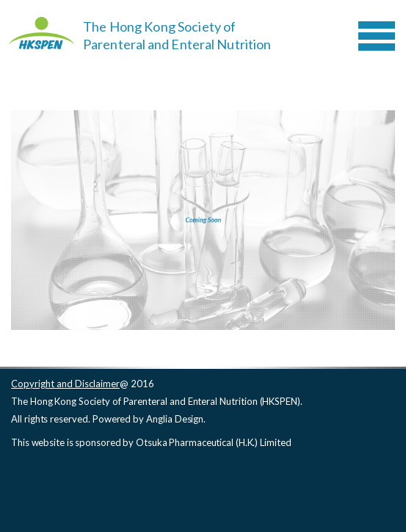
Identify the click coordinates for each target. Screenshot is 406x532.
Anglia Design (175, 419)
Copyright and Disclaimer (65, 384)
